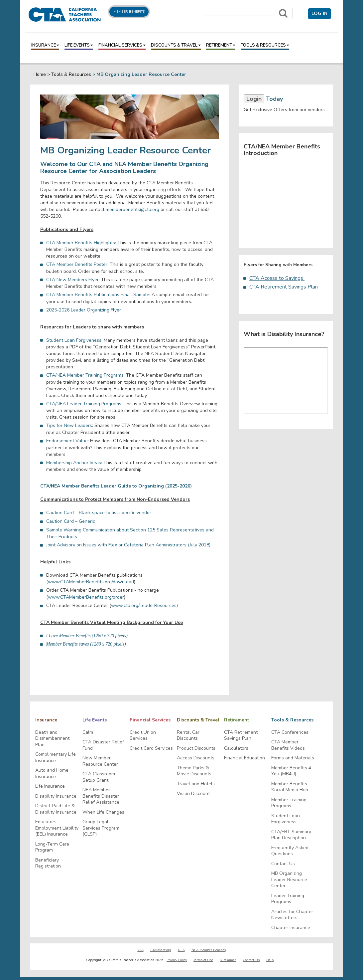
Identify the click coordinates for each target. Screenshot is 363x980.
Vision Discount (193, 794)
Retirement (221, 45)
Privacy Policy (177, 960)
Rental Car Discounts (188, 736)
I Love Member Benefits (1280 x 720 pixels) (87, 636)
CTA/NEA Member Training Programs (85, 375)
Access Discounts (196, 758)
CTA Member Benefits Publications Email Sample (98, 295)
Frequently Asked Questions (290, 851)
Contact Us (283, 864)
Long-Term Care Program (52, 847)
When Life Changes (103, 812)
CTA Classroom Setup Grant (99, 777)
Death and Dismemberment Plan (52, 739)
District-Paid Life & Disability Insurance (56, 809)
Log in (319, 13)
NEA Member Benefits (209, 950)
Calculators (236, 748)
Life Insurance (50, 786)
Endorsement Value (67, 441)
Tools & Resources (265, 45)
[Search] (283, 13)
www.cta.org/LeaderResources (144, 605)
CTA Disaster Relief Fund (103, 745)
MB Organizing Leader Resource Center (289, 880)
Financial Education (244, 758)
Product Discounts (196, 748)
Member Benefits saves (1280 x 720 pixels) (86, 644)
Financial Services (122, 45)
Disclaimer (228, 960)
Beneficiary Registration (48, 863)
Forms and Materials (293, 758)
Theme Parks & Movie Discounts (194, 771)
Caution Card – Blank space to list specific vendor (99, 513)
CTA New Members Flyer (72, 280)
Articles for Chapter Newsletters (292, 915)
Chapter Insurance (291, 928)
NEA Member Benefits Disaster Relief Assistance (101, 796)
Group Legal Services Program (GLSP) (101, 828)
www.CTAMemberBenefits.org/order (86, 597)
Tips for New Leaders (69, 425)
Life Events (79, 45)
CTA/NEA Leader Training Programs (84, 404)
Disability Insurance (56, 796)
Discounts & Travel (176, 45)
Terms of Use (203, 960)
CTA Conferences (290, 732)
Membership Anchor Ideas (74, 463)
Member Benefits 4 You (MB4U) (291, 771)
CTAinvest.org (161, 950)
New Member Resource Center (100, 761)
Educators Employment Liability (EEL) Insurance (57, 828)
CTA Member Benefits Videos (288, 745)
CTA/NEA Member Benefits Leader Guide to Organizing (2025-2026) (116, 486)
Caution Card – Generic (71, 521)
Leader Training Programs (288, 899)
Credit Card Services (151, 748)
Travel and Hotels (196, 784)
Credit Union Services (143, 736)
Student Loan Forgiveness (74, 340)
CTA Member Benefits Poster (77, 264)
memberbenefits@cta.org (132, 209)
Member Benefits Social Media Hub (290, 787)
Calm (88, 732)
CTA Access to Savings (277, 278)
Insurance (45, 45)
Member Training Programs (289, 803)
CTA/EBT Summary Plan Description (291, 835)
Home (40, 74)
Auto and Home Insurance (52, 774)
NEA (181, 950)
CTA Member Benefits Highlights (81, 243)
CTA (141, 950)
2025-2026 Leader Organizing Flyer (84, 310)
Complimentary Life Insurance (56, 758)
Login (254, 99)
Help (270, 960)
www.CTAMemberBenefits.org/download (91, 582)
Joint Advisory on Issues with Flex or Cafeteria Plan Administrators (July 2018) (129, 545)
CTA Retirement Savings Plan (284, 287)
